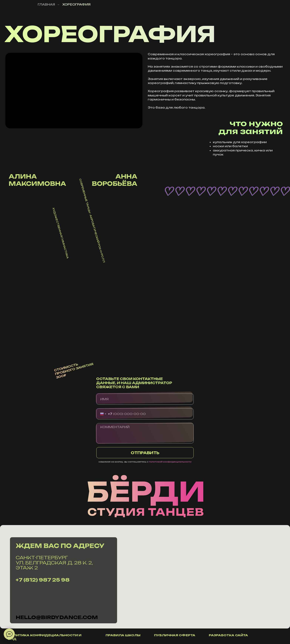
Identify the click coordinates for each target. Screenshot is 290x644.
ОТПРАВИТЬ (145, 453)
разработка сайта (228, 635)
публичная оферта (175, 635)
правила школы (123, 635)
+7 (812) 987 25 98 (43, 580)
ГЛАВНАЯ (46, 5)
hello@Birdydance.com (57, 617)
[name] (145, 399)
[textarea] (145, 433)
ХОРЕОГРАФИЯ (76, 5)
